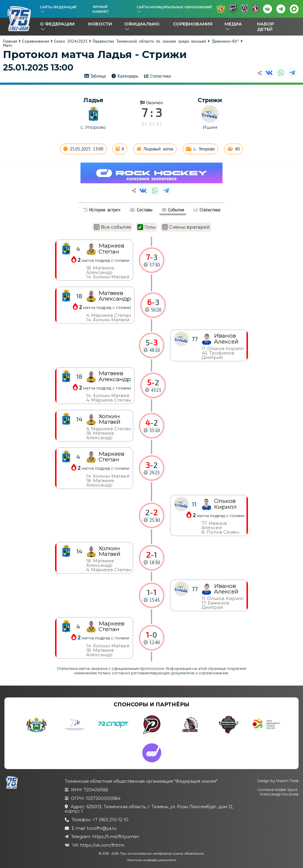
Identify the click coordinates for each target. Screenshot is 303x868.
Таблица (98, 76)
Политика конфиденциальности (151, 860)
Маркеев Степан (111, 626)
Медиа (233, 24)
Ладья (93, 100)
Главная (10, 41)
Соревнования (193, 24)
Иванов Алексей (226, 589)
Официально (142, 24)
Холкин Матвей (109, 551)
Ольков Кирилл (225, 504)
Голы (146, 227)
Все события (112, 227)
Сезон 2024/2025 (71, 41)
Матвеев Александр (115, 376)
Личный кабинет (101, 9)
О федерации (57, 24)
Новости (100, 24)
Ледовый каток (158, 149)
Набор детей (266, 27)
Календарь (128, 76)
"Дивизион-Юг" (225, 41)
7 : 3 (152, 112)
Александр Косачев (279, 794)
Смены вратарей (186, 227)
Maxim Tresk (287, 781)
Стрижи (210, 100)
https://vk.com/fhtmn (102, 845)
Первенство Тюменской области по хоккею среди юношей (149, 41)
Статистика (160, 76)
